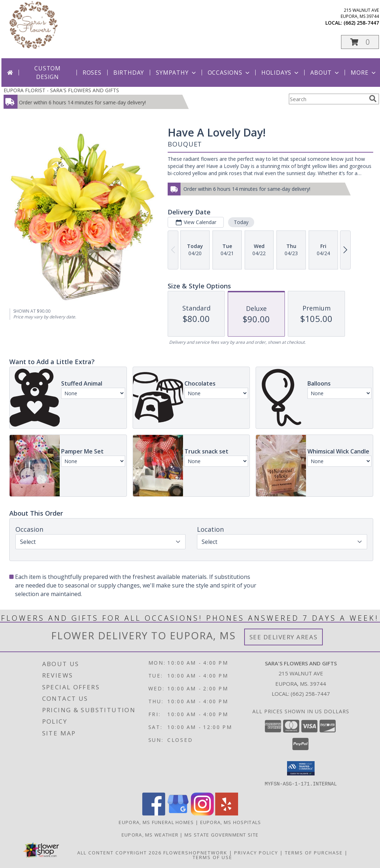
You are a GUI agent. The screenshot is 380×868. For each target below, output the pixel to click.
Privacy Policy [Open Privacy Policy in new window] (256, 852)
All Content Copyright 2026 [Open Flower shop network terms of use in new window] (119, 852)
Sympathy (176, 73)
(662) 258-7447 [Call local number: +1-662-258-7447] (361, 23)
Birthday (129, 73)
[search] (373, 99)
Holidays (281, 73)
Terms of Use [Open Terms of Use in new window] (213, 857)
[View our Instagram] (202, 813)
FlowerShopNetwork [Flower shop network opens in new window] (195, 852)
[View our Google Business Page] (178, 813)
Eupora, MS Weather (150, 834)
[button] (360, 42)
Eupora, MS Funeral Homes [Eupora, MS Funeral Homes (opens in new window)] (156, 822)
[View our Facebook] (154, 813)
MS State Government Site (221, 834)
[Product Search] (327, 99)
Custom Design (48, 73)
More (364, 73)
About (325, 73)
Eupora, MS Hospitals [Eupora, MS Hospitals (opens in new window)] (231, 822)
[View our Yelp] (227, 813)
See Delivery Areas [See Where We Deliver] (284, 637)
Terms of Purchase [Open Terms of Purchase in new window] (314, 852)
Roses (92, 73)
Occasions (229, 73)
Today (241, 222)
